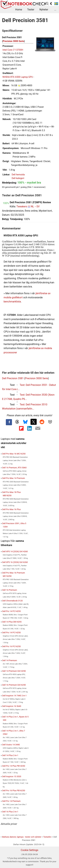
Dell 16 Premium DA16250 (14, 685)
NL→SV (35, 206)
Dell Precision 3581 (13, 378)
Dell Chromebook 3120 (12, 601)
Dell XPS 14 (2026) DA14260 (15, 551)
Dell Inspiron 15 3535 (12, 776)
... (55, 10)
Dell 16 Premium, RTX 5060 (14, 468)
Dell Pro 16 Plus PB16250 (14, 791)
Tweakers (22, 206)
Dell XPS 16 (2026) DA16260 (15, 562)
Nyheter (44, 10)
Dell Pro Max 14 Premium (14, 478)
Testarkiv (47, 837)
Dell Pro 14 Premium (11, 801)
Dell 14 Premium (10, 660)
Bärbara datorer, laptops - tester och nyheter (22, 837)
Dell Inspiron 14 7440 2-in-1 (14, 696)
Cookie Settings (30, 850)
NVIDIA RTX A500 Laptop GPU (18, 77)
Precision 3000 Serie (13, 41)
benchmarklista (12, 302)
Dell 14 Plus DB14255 (12, 622)
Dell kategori (18, 178)
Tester (31, 10)
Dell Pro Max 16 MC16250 (14, 454)
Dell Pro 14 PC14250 (11, 633)
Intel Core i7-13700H (13, 50)
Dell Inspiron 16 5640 (12, 706)
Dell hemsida (18, 175)
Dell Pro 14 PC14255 (11, 611)
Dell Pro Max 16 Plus (11, 509)
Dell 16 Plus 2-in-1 (10, 812)
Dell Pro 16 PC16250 (11, 646)
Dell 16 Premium (10, 590)
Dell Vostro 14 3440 (11, 745)
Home (19, 10)
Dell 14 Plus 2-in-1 (10, 755)
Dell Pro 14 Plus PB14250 (14, 766)
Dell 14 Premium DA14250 (14, 671)
